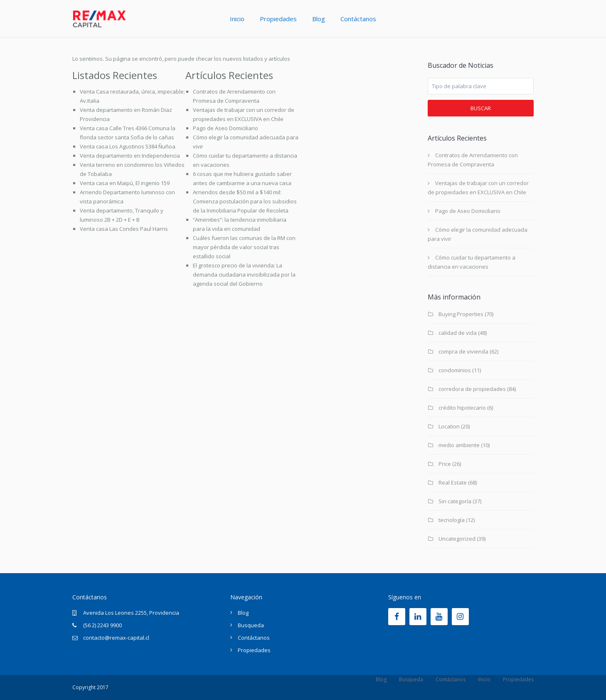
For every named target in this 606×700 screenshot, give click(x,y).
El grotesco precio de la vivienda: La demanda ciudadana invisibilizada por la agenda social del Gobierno (244, 275)
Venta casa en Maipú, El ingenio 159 (125, 183)
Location (449, 426)
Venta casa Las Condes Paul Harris (124, 229)
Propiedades (278, 19)
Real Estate (453, 482)
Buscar (481, 108)
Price (445, 464)
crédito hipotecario (462, 408)
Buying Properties (461, 314)
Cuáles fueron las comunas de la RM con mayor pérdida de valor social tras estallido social (244, 247)
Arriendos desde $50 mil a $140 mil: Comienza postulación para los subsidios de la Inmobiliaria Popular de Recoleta (245, 201)
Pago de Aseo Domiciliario (225, 128)
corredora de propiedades (472, 389)
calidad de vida (458, 333)
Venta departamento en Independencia (130, 156)
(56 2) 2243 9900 (102, 625)
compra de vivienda (463, 351)
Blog (319, 19)
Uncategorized (457, 539)
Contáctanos (358, 19)
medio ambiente (459, 445)
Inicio (237, 19)
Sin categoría (455, 501)
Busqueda (251, 625)
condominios (455, 370)
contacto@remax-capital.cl (116, 638)
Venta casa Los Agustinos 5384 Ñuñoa (128, 146)
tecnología (452, 520)
